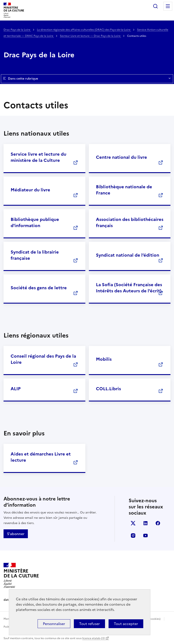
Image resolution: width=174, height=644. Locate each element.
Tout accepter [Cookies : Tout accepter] (126, 624)
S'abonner (16, 534)
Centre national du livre (121, 157)
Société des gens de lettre (39, 288)
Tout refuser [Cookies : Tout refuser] (89, 624)
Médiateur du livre (30, 190)
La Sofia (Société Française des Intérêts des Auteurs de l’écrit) (129, 288)
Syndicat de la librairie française (35, 255)
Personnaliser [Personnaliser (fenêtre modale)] (54, 624)
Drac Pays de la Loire (17, 30)
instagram (133, 536)
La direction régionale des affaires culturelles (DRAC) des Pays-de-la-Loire (84, 30)
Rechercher (155, 6)
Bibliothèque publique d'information (35, 222)
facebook (158, 523)
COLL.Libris (108, 389)
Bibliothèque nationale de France (124, 190)
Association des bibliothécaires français (130, 222)
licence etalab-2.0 (93, 638)
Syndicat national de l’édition (128, 255)
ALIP (16, 389)
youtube (145, 536)
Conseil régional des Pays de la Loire (43, 359)
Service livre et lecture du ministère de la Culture (38, 157)
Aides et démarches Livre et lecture (41, 457)
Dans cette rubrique (87, 79)
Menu (168, 6)
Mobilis (104, 359)
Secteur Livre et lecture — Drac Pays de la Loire (91, 36)
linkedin (145, 523)
